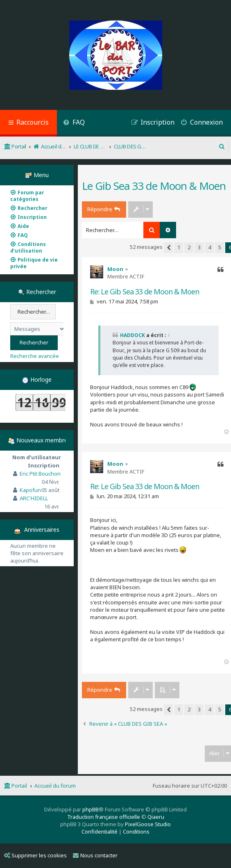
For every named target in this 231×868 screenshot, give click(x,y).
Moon (115, 269)
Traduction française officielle (104, 817)
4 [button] (209, 247)
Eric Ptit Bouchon (40, 474)
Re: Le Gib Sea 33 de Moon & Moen (145, 292)
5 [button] (220, 247)
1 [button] (179, 247)
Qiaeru (156, 817)
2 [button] (189, 247)
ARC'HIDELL (34, 498)
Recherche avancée (35, 356)
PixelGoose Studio (148, 824)
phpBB (91, 809)
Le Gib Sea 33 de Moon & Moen (154, 186)
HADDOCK (132, 335)
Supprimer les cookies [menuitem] (35, 855)
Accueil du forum (55, 786)
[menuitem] (74, 123)
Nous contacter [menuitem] (95, 855)
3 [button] (199, 247)
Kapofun (30, 490)
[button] (168, 248)
